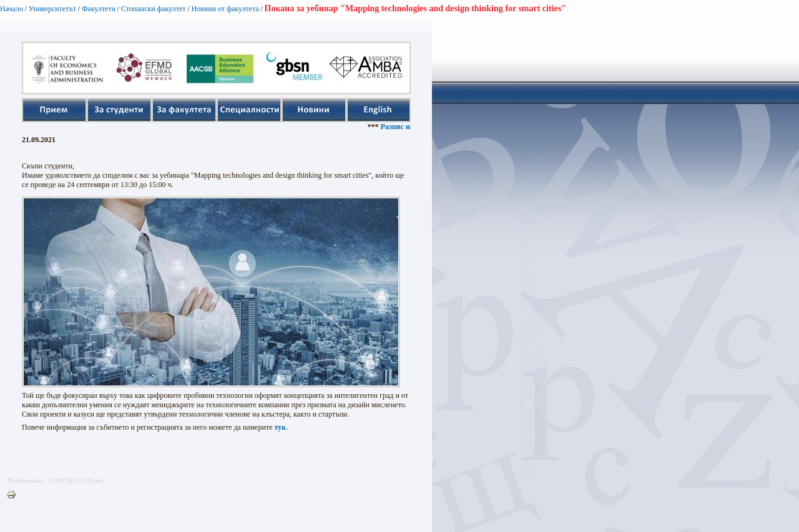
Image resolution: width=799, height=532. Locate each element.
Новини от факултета (225, 9)
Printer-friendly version (14, 495)
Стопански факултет (154, 9)
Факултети (99, 9)
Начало (12, 9)
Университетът (52, 9)
